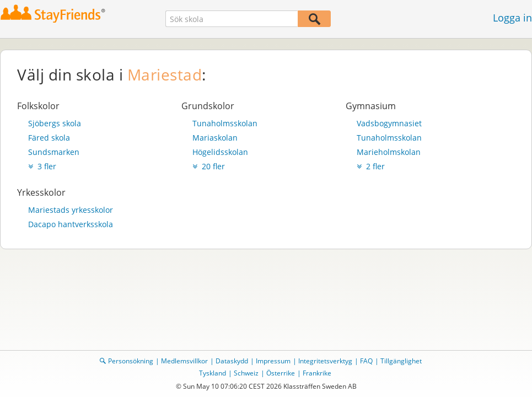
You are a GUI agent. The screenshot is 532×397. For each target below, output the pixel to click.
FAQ (366, 361)
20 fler (209, 166)
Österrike (281, 373)
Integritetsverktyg (325, 361)
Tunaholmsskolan (225, 123)
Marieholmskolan (389, 152)
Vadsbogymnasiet (389, 123)
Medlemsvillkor (184, 361)
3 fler (42, 166)
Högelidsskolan (220, 152)
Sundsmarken (54, 152)
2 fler (371, 166)
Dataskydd (232, 361)
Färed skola (49, 138)
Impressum (273, 361)
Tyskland (213, 373)
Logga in (512, 18)
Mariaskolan (215, 138)
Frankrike (317, 373)
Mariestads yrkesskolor (71, 210)
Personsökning (131, 361)
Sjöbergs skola (55, 123)
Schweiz (246, 373)
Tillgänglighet (401, 361)
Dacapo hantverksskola (71, 224)
